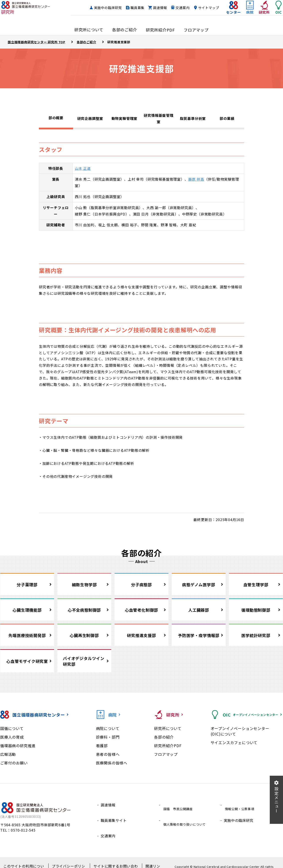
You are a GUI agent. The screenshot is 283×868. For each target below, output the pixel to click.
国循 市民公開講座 (179, 805)
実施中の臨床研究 (128, 8)
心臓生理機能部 (27, 610)
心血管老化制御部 (141, 610)
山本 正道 (83, 168)
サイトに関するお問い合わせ (111, 859)
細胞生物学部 (84, 584)
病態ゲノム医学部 (199, 584)
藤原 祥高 (196, 179)
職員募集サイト (114, 815)
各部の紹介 (164, 737)
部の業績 (227, 118)
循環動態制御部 (256, 610)
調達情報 (181, 8)
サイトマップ (200, 16)
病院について (108, 728)
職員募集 (158, 8)
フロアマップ (166, 754)
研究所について (168, 728)
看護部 (102, 746)
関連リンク (147, 859)
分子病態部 (141, 584)
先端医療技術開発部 (27, 635)
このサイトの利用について (24, 859)
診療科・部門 (108, 737)
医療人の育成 (12, 737)
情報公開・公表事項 (241, 805)
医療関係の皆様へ (112, 763)
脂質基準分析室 (193, 118)
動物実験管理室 (125, 118)
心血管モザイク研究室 (27, 661)
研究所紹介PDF (168, 746)
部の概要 (56, 118)
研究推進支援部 (141, 635)
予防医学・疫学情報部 (199, 635)
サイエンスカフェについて (234, 742)
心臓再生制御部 (84, 635)
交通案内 (203, 8)
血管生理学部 (256, 584)
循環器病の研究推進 (18, 746)
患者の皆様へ (108, 754)
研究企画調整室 (90, 118)
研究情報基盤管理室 (158, 118)
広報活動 (8, 754)
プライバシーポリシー (67, 859)
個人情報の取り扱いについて (186, 815)
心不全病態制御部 (84, 610)
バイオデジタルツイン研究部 (84, 661)
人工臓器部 (199, 610)
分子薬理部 (27, 584)
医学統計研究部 (256, 635)
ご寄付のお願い (14, 763)
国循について (12, 728)
